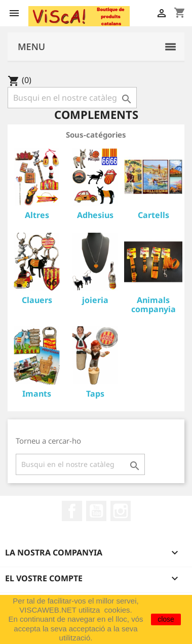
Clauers (37, 300)
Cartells (153, 215)
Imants (37, 394)
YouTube (96, 511)
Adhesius (95, 215)
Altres (37, 215)
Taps (95, 394)
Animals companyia (153, 305)
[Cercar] (72, 98)
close (166, 619)
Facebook (72, 511)
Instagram (121, 511)
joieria (95, 300)
